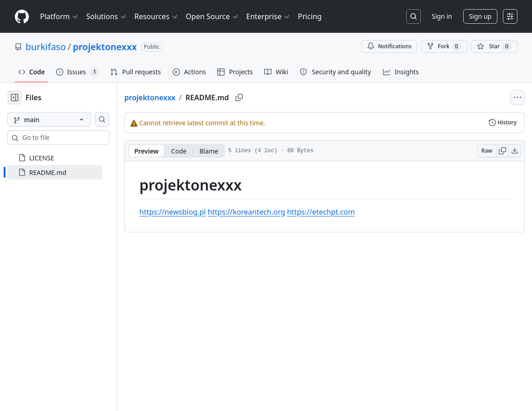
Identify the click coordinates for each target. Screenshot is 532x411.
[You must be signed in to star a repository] (494, 46)
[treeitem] (69, 172)
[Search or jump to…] (414, 16)
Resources (156, 16)
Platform (59, 16)
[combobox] (77, 138)
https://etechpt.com (350, 212)
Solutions (107, 16)
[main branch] (64, 119)
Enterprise (269, 16)
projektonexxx (105, 47)
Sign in (442, 16)
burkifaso (46, 47)
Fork (444, 46)
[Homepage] (22, 17)
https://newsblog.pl (202, 212)
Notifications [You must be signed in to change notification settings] (389, 46)
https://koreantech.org (276, 212)
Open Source (212, 16)
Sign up (480, 16)
